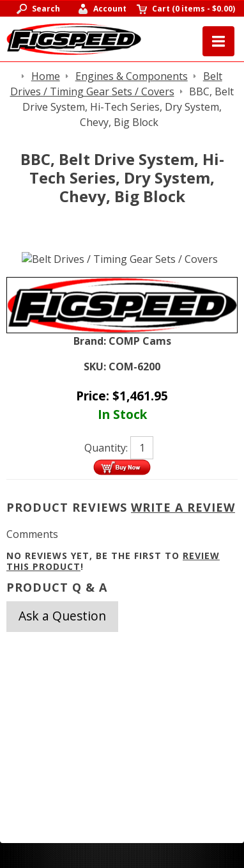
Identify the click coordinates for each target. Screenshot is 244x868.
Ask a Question (62, 616)
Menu (218, 41)
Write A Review (183, 507)
